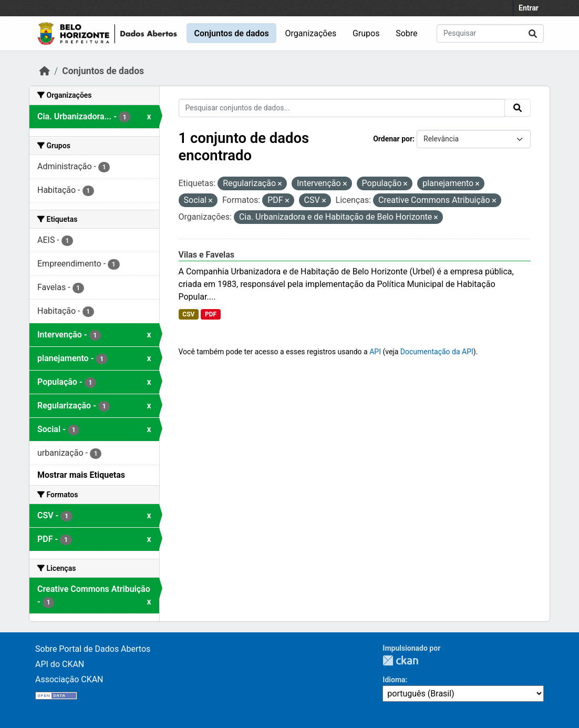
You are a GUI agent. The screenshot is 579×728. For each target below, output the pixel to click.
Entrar (529, 8)
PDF (211, 314)
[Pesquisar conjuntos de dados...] (490, 33)
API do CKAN (60, 664)
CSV (188, 314)
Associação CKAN (69, 679)
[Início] (45, 71)
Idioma (394, 680)
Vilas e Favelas (207, 255)
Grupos (366, 33)
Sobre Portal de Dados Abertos (93, 649)
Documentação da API (437, 352)
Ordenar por (393, 139)
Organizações (311, 33)
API (375, 352)
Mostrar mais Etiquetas (81, 475)
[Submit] (533, 33)
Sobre (406, 33)
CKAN (400, 660)
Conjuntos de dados (231, 33)
